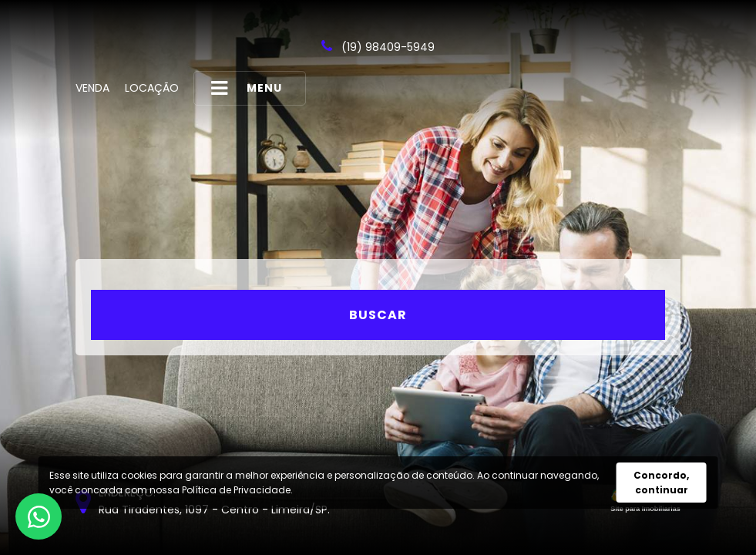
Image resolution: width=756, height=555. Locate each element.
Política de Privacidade (236, 490)
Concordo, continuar (661, 483)
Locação (152, 88)
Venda (92, 88)
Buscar (378, 315)
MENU (247, 88)
